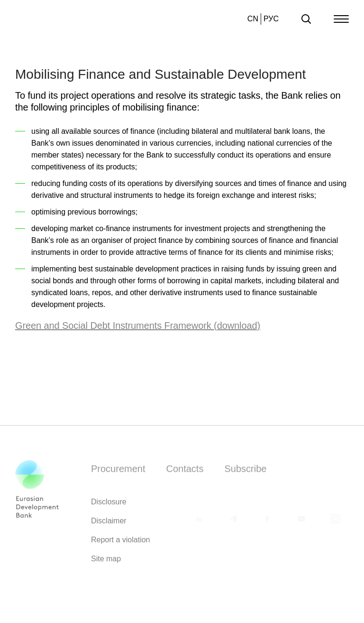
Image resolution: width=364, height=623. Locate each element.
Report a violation (121, 543)
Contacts (185, 472)
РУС (271, 19)
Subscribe (245, 472)
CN (253, 19)
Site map (106, 562)
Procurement (118, 472)
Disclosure (109, 505)
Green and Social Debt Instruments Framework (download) (138, 325)
